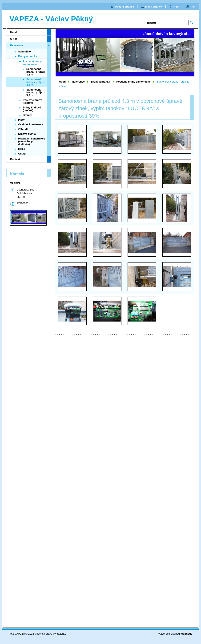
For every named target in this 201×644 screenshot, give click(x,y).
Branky (27, 115)
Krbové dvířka (27, 134)
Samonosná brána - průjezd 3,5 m (36, 72)
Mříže (22, 149)
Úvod (62, 82)
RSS (176, 7)
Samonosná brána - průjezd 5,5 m (36, 92)
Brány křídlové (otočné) (32, 109)
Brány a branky (101, 82)
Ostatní (23, 154)
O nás (14, 39)
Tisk (193, 7)
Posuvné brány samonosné (133, 82)
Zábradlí (23, 129)
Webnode (186, 634)
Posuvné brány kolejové (32, 101)
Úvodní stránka (124, 7)
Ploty (21, 120)
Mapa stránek (154, 7)
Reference (78, 82)
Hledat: (152, 23)
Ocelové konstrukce (31, 124)
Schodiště (24, 52)
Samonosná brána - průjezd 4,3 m (36, 82)
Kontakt (15, 159)
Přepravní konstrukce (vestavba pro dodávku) (32, 141)
